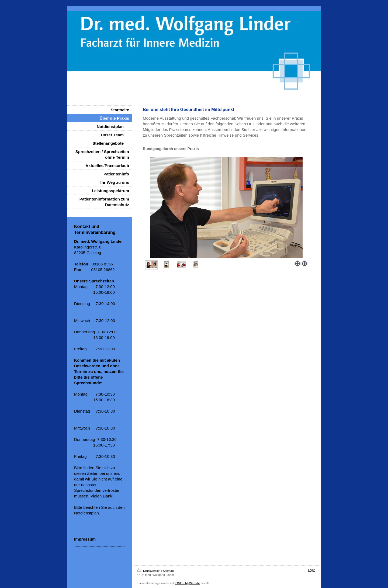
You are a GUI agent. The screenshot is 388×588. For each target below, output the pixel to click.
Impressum (85, 539)
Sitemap (168, 571)
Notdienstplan (86, 513)
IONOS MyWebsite (187, 583)
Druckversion (149, 571)
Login (312, 570)
